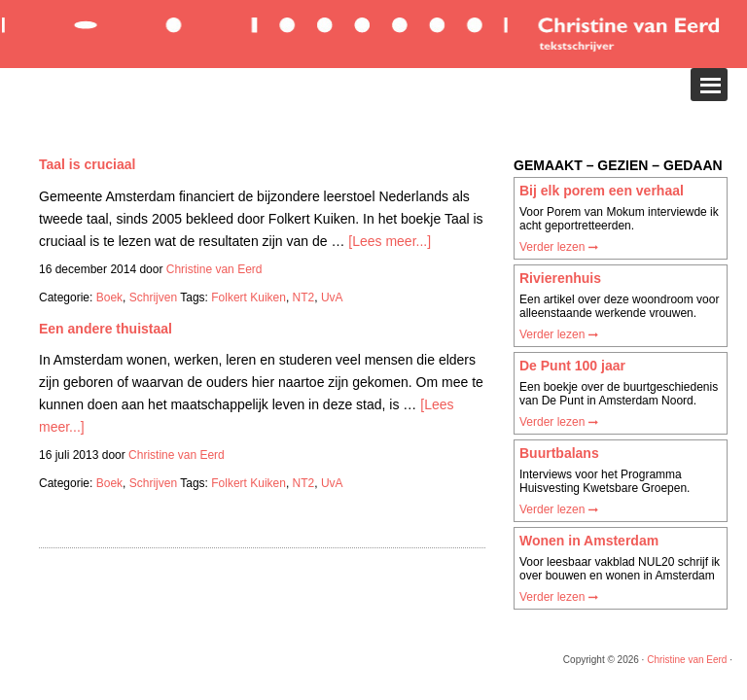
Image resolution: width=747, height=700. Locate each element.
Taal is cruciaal (87, 164)
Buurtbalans (559, 453)
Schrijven (153, 297)
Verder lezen (559, 247)
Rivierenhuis (560, 278)
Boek (109, 297)
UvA (332, 297)
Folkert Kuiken (249, 297)
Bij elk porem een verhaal (602, 191)
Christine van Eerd (687, 660)
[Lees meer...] (390, 241)
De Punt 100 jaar (572, 366)
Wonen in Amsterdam (589, 541)
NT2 (304, 297)
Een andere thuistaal (106, 329)
